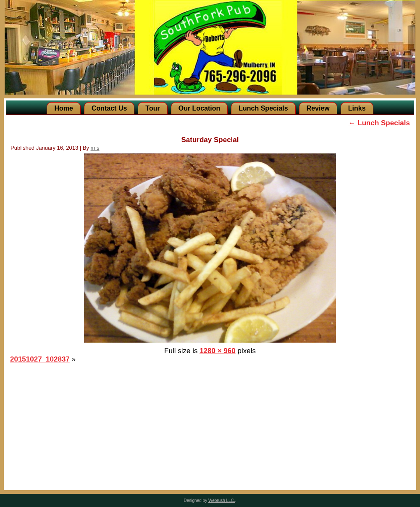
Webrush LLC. (222, 500)
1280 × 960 (218, 351)
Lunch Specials (263, 108)
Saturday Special (210, 140)
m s (95, 148)
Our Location (199, 108)
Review (318, 108)
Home (63, 108)
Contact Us (109, 108)
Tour (152, 108)
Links (357, 108)
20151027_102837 (40, 359)
